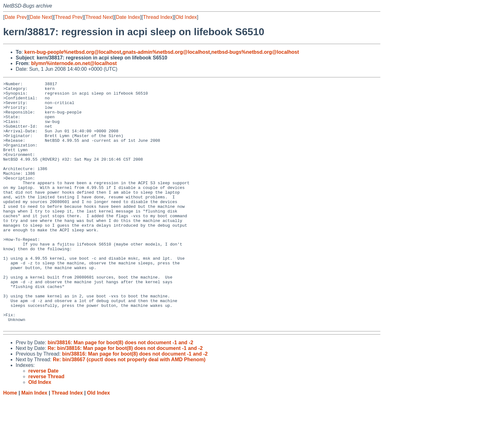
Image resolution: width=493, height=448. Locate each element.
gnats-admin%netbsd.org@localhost (166, 52)
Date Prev (16, 17)
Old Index (186, 17)
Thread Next (99, 17)
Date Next (41, 17)
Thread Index (158, 17)
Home (10, 442)
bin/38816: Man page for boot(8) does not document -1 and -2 (120, 392)
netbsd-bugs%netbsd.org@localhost (255, 52)
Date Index (128, 17)
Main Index (34, 442)
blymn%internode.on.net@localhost (74, 63)
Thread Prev (69, 17)
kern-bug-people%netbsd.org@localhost (73, 52)
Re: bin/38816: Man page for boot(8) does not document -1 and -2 (125, 397)
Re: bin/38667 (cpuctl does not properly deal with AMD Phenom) (129, 409)
